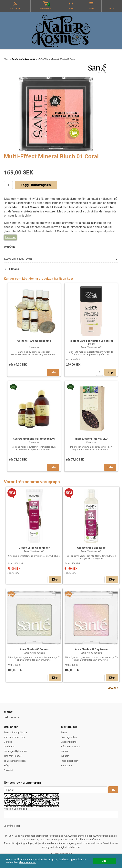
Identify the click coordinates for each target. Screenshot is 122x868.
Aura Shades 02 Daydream (91, 649)
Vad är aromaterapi (14, 737)
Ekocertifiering (69, 742)
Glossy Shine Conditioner (34, 548)
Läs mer (10, 237)
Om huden (10, 747)
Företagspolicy (69, 737)
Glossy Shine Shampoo (91, 548)
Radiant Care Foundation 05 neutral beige (91, 342)
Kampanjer (67, 766)
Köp (110, 372)
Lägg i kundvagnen (36, 185)
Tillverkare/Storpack (15, 761)
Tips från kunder (13, 756)
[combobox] (12, 718)
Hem (7, 59)
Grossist (9, 770)
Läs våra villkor (12, 826)
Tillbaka (11, 269)
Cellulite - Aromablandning (34, 341)
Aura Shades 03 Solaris (34, 649)
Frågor (7, 766)
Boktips (8, 742)
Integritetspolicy (70, 761)
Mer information (27, 862)
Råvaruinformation (71, 747)
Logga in (15, 9)
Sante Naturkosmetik (24, 59)
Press (64, 733)
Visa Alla (113, 688)
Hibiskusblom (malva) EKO (91, 439)
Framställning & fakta (15, 733)
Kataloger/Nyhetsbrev (16, 751)
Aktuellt (65, 756)
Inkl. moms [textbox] (10, 717)
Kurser (65, 751)
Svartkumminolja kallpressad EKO (34, 439)
